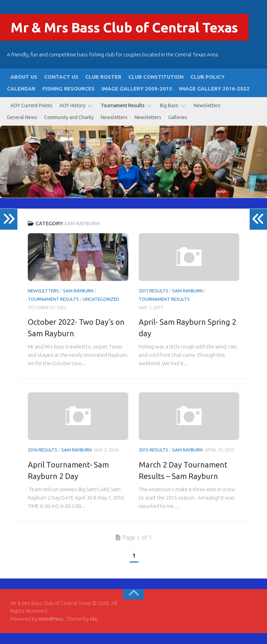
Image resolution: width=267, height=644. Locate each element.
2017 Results (153, 301)
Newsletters (207, 116)
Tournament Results (123, 116)
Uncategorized (101, 310)
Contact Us (61, 88)
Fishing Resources (68, 99)
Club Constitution (156, 88)
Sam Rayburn (78, 301)
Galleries (178, 128)
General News (22, 128)
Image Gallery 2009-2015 (137, 99)
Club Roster (103, 88)
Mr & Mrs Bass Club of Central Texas (132, 37)
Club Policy (208, 88)
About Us (24, 88)
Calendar (21, 99)
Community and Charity (69, 128)
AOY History (72, 116)
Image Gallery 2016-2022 (214, 99)
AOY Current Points (31, 116)
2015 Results (153, 461)
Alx (93, 629)
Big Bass (169, 116)
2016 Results (43, 461)
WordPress (51, 629)
